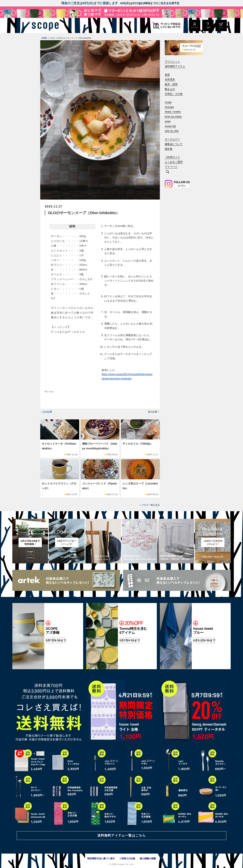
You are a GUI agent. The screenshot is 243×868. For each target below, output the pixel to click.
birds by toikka (173, 117)
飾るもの (170, 89)
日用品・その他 (174, 94)
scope (168, 102)
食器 (167, 75)
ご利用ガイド (172, 157)
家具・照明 (171, 84)
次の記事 (47, 412)
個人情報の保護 (148, 859)
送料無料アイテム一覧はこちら (121, 835)
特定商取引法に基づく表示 (101, 859)
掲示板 (169, 149)
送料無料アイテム (175, 66)
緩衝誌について (174, 144)
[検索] (167, 172)
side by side (172, 131)
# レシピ (49, 392)
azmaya (169, 107)
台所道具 (170, 79)
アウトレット (172, 62)
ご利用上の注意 (127, 859)
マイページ (171, 167)
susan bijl (170, 126)
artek (168, 121)
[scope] (44, 25)
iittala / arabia (173, 112)
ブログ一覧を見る (151, 505)
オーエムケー (172, 139)
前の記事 (153, 412)
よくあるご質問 (174, 162)
